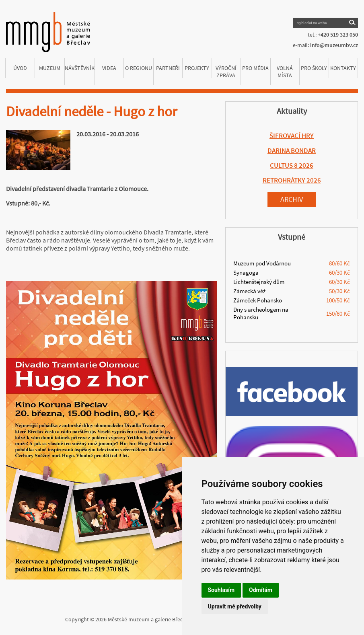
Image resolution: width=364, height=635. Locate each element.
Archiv (292, 199)
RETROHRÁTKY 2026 (292, 180)
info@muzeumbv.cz (334, 45)
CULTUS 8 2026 (292, 165)
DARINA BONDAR (292, 150)
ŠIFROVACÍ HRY (292, 136)
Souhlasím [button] (221, 590)
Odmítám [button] (261, 590)
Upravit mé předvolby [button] (235, 606)
